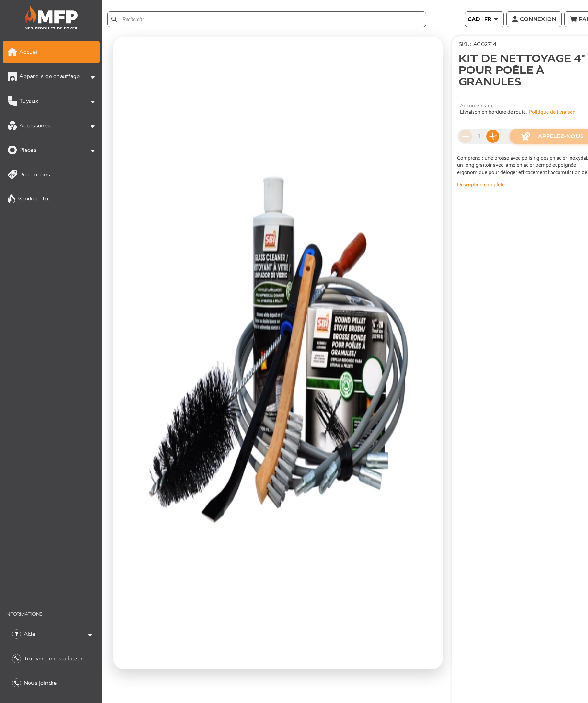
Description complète (481, 184)
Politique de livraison (552, 112)
